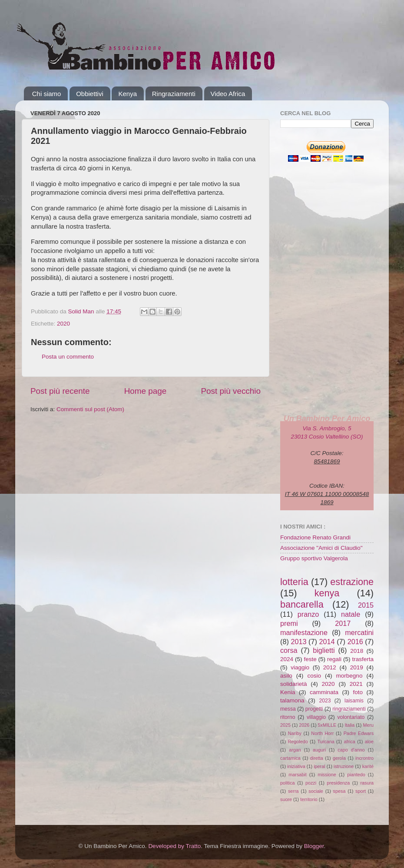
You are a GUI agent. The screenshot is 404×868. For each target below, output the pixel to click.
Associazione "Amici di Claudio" (321, 548)
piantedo (356, 775)
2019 (357, 667)
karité (368, 766)
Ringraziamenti (174, 94)
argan (295, 750)
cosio (314, 676)
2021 (356, 684)
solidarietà (294, 684)
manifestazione (304, 632)
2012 (330, 667)
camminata (324, 692)
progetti (314, 709)
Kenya (127, 94)
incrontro (364, 758)
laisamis (354, 701)
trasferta (363, 659)
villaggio (316, 717)
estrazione (352, 582)
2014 (327, 642)
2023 (325, 701)
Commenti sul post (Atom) (90, 409)
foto (358, 692)
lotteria (294, 582)
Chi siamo (47, 94)
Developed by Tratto (174, 846)
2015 (366, 605)
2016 (355, 642)
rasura (367, 783)
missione (327, 775)
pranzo (308, 614)
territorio (309, 799)
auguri (319, 750)
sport (361, 791)
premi (289, 623)
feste (310, 659)
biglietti (324, 650)
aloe (369, 742)
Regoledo (298, 742)
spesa (339, 791)
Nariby (295, 733)
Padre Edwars (359, 733)
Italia (349, 725)
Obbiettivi (90, 94)
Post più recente (60, 391)
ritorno (288, 717)
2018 (357, 651)
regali (334, 659)
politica (288, 783)
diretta (317, 758)
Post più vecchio (231, 391)
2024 (287, 659)
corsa (289, 650)
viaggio (300, 667)
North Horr (322, 733)
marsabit (297, 775)
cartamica (290, 758)
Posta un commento (68, 357)
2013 (298, 642)
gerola (339, 758)
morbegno (349, 676)
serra (293, 791)
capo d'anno (351, 750)
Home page (146, 391)
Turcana (326, 742)
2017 (343, 623)
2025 (285, 725)
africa (349, 742)
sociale (316, 791)
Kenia (288, 692)
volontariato (351, 717)
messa (288, 709)
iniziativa (296, 766)
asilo (286, 676)
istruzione (344, 766)
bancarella (302, 604)
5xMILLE (327, 725)
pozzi (311, 783)
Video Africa (228, 94)
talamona (292, 700)
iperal (319, 766)
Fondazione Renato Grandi (315, 537)
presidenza (338, 783)
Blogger (314, 846)
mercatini (359, 632)
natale (351, 614)
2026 (304, 725)
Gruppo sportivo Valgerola (314, 558)
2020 (63, 324)
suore (286, 799)
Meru (368, 725)
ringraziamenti (349, 709)
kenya (327, 593)
